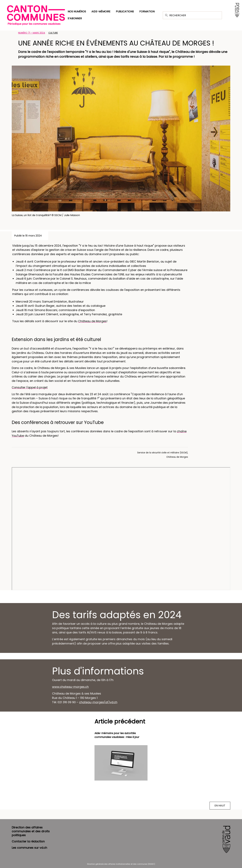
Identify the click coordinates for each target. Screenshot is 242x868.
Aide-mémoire (101, 11)
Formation (147, 11)
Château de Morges (92, 321)
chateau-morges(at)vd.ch (98, 702)
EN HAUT (220, 806)
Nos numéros (77, 11)
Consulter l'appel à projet (30, 387)
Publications (125, 11)
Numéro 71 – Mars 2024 (32, 33)
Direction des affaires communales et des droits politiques (31, 831)
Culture (53, 33)
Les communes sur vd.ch (29, 848)
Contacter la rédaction (28, 841)
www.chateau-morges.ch (70, 687)
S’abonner (75, 18)
